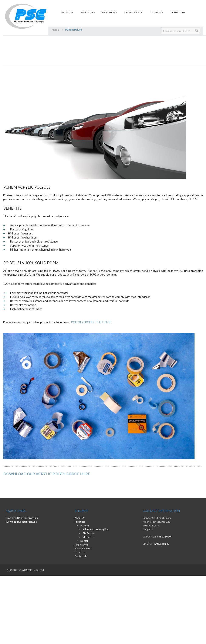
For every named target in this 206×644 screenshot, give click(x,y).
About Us (67, 12)
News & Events (133, 12)
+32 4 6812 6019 (161, 537)
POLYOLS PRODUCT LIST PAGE (91, 322)
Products (87, 12)
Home (55, 30)
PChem (85, 525)
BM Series (88, 533)
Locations (156, 12)
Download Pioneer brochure (22, 518)
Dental (84, 541)
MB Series (88, 537)
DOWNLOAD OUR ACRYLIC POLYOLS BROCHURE (47, 474)
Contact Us (178, 12)
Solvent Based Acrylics (95, 529)
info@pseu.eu (162, 544)
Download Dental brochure (22, 522)
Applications (109, 12)
